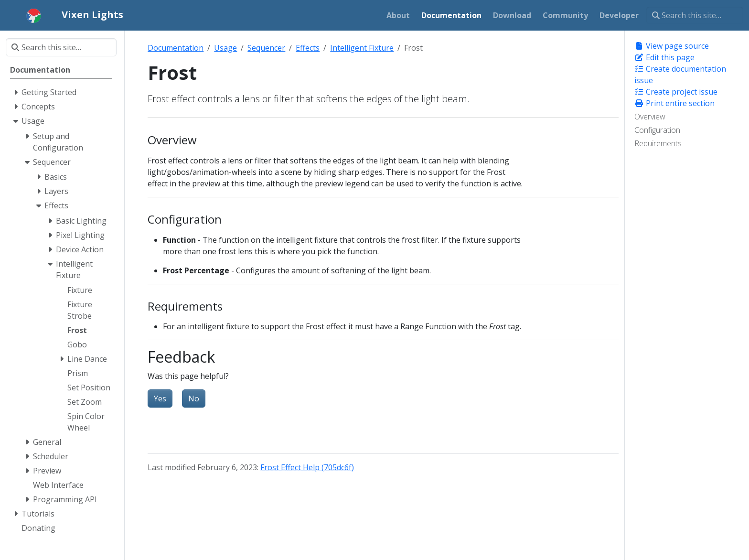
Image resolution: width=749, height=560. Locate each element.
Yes (160, 398)
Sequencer (266, 48)
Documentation (176, 48)
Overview (650, 117)
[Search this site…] (695, 15)
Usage (225, 48)
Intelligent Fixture (362, 48)
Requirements (658, 143)
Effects (308, 48)
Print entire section (674, 103)
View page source (672, 46)
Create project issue (676, 92)
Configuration (657, 130)
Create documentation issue (680, 75)
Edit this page (664, 57)
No (194, 398)
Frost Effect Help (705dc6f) (307, 467)
